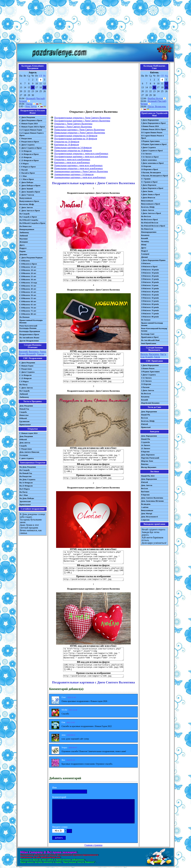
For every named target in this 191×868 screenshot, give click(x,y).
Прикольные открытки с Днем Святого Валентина (80, 133)
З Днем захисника (149, 160)
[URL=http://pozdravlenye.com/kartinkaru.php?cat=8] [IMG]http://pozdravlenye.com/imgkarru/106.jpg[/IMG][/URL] (93, 668)
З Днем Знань (147, 191)
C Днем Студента (27, 372)
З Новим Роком (148, 368)
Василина (154, 354)
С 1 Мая (23, 176)
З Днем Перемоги (149, 185)
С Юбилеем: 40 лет (28, 289)
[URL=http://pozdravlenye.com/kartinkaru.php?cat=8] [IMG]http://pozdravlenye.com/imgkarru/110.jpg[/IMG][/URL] (93, 272)
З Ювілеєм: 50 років (150, 298)
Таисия (40, 354)
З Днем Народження (150, 120)
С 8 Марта (24, 163)
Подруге (23, 248)
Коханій (144, 238)
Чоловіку (145, 241)
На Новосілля (147, 229)
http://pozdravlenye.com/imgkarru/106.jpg (93, 676)
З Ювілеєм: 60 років (150, 304)
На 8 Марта (25, 489)
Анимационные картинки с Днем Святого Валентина (81, 171)
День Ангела (147, 485)
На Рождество (25, 476)
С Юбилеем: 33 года (28, 283)
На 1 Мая (24, 495)
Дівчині (144, 257)
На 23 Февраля (26, 486)
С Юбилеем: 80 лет (28, 314)
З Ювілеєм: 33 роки (150, 285)
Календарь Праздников (30, 331)
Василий (23, 352)
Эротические (25, 501)
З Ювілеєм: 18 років (150, 273)
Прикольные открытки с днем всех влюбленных (78, 168)
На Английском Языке (29, 338)
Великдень (146, 504)
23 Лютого (146, 448)
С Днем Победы (26, 182)
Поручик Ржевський (150, 458)
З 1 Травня (146, 179)
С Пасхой (24, 170)
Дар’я (163, 354)
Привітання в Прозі (150, 337)
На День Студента (27, 479)
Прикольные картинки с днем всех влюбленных (78, 165)
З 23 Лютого (146, 381)
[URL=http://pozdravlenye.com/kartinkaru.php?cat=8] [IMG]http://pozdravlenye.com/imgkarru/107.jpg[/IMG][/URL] (93, 571)
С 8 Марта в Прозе (28, 167)
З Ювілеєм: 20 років (150, 276)
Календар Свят (148, 334)
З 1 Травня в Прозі (149, 182)
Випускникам (147, 201)
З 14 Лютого (146, 154)
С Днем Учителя (27, 195)
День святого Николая (29, 452)
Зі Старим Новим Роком (152, 132)
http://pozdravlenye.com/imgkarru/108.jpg (93, 478)
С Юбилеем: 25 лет (28, 276)
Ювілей (144, 424)
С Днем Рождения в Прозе (31, 120)
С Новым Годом (26, 366)
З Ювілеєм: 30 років (150, 282)
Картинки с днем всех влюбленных (72, 162)
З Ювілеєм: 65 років (150, 307)
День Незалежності (149, 517)
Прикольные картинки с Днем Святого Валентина (79, 130)
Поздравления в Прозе (29, 334)
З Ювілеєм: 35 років (150, 288)
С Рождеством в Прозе (29, 142)
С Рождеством (26, 138)
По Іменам (146, 320)
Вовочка (145, 464)
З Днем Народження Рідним (153, 260)
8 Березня (145, 452)
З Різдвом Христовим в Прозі (154, 144)
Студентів (145, 442)
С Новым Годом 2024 (29, 123)
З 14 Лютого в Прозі (150, 157)
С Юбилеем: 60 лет (28, 301)
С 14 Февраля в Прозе (29, 154)
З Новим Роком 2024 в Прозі (153, 129)
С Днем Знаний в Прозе (30, 192)
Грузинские (24, 421)
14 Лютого (146, 445)
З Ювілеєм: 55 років (150, 301)
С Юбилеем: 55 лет (28, 298)
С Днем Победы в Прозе (30, 185)
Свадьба (23, 412)
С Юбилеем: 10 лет (28, 267)
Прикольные (25, 425)
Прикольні (146, 427)
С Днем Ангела (26, 207)
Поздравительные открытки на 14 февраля (76, 136)
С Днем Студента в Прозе (31, 148)
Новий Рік (146, 415)
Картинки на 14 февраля (66, 145)
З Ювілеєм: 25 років (150, 279)
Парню (22, 251)
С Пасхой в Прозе (27, 173)
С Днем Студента (27, 145)
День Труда (31, 106)
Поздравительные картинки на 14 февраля (76, 139)
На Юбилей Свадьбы (29, 220)
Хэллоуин (24, 455)
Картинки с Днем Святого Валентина (73, 127)
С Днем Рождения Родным (31, 258)
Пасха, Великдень (157, 106)
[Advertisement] (95, 22)
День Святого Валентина (152, 498)
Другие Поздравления (29, 341)
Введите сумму (60, 827)
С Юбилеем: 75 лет (28, 311)
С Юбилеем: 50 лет (28, 295)
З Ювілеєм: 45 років (150, 295)
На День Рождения (28, 467)
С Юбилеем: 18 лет (28, 270)
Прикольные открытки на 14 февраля (73, 151)
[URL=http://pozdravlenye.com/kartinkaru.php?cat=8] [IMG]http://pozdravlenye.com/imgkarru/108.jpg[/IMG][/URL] (93, 470)
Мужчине (24, 239)
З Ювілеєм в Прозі (149, 266)
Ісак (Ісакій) (147, 357)
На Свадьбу (25, 214)
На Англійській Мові (150, 340)
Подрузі (144, 251)
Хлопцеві (145, 254)
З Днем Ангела (148, 210)
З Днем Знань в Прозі (150, 194)
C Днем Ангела (26, 388)
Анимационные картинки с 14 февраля (74, 174)
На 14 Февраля (26, 483)
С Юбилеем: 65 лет (28, 305)
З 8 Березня (146, 166)
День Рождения (26, 406)
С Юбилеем (25, 261)
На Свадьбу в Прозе (28, 217)
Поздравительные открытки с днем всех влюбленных (81, 153)
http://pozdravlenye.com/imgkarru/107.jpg (93, 579)
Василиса (34, 352)
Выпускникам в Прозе (29, 201)
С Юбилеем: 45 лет (28, 292)
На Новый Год (26, 473)
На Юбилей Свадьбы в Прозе (32, 223)
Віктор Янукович (149, 467)
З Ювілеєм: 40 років (150, 292)
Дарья (43, 352)
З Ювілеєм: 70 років (150, 310)
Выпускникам (26, 198)
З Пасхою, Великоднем (151, 172)
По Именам (24, 317)
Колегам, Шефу (148, 207)
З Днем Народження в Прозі (153, 123)
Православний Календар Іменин (152, 324)
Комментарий (59, 797)
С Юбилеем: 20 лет (28, 273)
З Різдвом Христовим (150, 141)
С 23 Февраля (25, 157)
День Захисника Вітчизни (152, 501)
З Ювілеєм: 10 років (150, 270)
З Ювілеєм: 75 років (150, 313)
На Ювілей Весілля (150, 223)
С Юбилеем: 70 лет (28, 308)
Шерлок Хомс (147, 461)
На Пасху (24, 385)
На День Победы (27, 498)
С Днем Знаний (26, 189)
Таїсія (157, 357)
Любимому (24, 232)
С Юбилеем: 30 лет (28, 279)
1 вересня (145, 520)
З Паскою (145, 387)
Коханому (145, 235)
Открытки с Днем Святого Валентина (73, 124)
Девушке (23, 254)
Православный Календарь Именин (31, 321)
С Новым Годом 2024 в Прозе (32, 127)
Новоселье (24, 415)
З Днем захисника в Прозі (152, 163)
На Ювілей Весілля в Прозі (153, 226)
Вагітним (145, 492)
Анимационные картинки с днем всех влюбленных (80, 177)
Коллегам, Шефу (27, 204)
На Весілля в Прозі (149, 219)
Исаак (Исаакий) (27, 354)
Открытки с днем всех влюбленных (72, 159)
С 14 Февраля (25, 151)
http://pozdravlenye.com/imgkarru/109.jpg (93, 381)
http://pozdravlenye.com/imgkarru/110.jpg (93, 280)
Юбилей (23, 418)
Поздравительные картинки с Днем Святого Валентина (82, 121)
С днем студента (26, 458)
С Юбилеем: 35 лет (28, 286)
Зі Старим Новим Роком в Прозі (152, 137)
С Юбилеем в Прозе (28, 264)
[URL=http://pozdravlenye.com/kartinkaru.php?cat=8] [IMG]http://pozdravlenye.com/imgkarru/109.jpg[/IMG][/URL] (93, 373)
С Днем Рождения (27, 117)
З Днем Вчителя (148, 198)
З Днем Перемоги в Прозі (152, 188)
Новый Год (24, 409)
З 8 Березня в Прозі (149, 169)
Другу (22, 245)
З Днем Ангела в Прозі (151, 213)
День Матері (147, 513)
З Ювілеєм (146, 263)
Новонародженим (149, 232)
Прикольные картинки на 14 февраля (73, 148)
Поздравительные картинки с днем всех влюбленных (81, 156)
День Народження (149, 412)
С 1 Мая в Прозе (27, 179)
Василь (144, 354)
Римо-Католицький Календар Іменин (154, 330)
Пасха (29, 104)
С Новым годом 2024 (28, 433)
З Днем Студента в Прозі (152, 151)
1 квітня (145, 507)
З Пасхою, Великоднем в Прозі (154, 176)
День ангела (25, 443)
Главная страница (93, 845)
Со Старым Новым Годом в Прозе (31, 134)
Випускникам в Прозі (150, 204)
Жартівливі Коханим (150, 403)
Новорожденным (27, 229)
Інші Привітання (149, 343)
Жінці (144, 245)
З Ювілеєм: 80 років (150, 317)
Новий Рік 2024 (148, 476)
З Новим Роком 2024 (150, 126)
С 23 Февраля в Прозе (29, 160)
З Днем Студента (148, 147)
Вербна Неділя (155, 98)
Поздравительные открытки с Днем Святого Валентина (82, 118)
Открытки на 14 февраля (67, 142)
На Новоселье (25, 226)
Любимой (24, 236)
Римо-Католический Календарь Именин (28, 327)
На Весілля (146, 216)
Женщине (24, 242)
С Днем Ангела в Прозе (30, 211)
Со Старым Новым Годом (31, 130)
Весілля (144, 418)
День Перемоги (148, 455)
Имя (54, 787)
